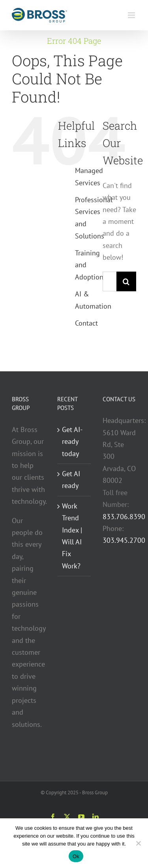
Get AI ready (71, 480)
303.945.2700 (124, 540)
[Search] (126, 281)
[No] (138, 843)
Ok (76, 856)
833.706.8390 (124, 517)
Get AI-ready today (72, 441)
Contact (86, 323)
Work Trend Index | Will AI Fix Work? (72, 536)
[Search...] (110, 281)
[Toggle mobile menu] (132, 15)
